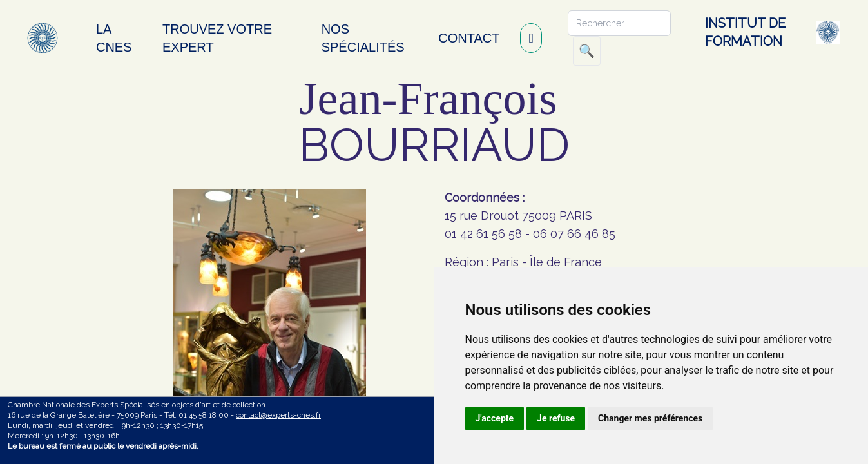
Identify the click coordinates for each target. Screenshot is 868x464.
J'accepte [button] (495, 418)
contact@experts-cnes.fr (278, 415)
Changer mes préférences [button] (650, 418)
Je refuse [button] (556, 418)
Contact (469, 38)
